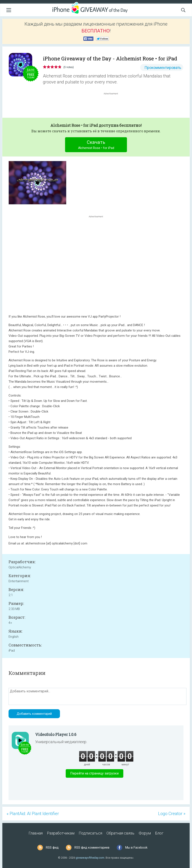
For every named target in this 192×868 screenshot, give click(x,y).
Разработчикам (61, 833)
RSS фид (52, 848)
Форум (145, 833)
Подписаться (90, 833)
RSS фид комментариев (92, 848)
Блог (159, 833)
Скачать (96, 145)
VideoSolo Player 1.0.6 (56, 734)
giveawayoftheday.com (90, 858)
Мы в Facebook (136, 848)
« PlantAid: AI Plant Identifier (33, 814)
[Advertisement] (113, 106)
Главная (36, 833)
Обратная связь (120, 833)
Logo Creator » (172, 814)
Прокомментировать (163, 68)
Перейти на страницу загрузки (94, 773)
